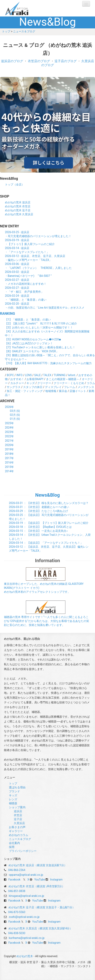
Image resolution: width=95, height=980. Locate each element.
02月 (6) (15, 415)
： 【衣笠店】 (49, 503)
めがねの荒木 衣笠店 (18, 206)
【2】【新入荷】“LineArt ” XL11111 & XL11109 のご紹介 (41, 323)
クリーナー (44, 383)
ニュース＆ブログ (24, 31)
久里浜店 (19, 823)
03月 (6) (15, 411)
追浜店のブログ (12, 61)
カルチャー (17, 383)
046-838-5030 (17, 933)
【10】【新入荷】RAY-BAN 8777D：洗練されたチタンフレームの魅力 (48, 363)
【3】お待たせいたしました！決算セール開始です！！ (39, 327)
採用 (12, 847)
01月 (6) (15, 419)
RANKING (8, 314)
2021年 (9, 441)
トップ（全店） (15, 184)
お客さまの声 (17, 827)
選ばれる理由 (17, 787)
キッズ (31, 383)
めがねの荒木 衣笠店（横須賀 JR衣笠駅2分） (36, 886)
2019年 (9, 449)
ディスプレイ (53, 387)
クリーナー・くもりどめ (69, 383)
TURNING (60, 375)
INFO (19, 375)
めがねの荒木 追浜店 (18, 202)
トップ (6, 31)
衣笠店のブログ (39, 61)
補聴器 (13, 803)
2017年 (9, 458)
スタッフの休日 (33, 387)
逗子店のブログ (66, 61)
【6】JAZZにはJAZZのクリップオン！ (29, 343)
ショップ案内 (17, 807)
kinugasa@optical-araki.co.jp (26, 896)
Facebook (14, 880)
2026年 (9, 407)
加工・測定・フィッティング (25, 391)
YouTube (40, 880)
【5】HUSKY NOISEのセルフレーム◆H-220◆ (33, 339)
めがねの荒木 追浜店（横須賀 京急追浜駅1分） (38, 865)
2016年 (9, 462)
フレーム (70, 387)
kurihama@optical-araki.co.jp (27, 938)
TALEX (47, 375)
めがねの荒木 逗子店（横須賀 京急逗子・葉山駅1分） (42, 907)
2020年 (9, 445)
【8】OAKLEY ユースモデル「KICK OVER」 (32, 351)
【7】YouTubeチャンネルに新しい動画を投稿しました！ (40, 347)
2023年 (9, 432)
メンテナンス (86, 387)
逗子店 (18, 819)
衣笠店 (18, 815)
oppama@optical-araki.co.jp (26, 875)
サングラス (14, 387)
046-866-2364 (17, 870)
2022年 (9, 436)
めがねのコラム (19, 835)
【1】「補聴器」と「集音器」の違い (28, 320)
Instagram (56, 880)
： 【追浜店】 (49, 523)
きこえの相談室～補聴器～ (63, 379)
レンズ (13, 799)
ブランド (14, 791)
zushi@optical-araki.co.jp (24, 917)
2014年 (9, 471)
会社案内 (14, 843)
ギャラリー (16, 831)
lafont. (72, 375)
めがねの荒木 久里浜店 (19, 214)
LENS (28, 375)
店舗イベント (78, 391)
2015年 (9, 467)
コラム (91, 383)
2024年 (9, 428)
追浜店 (18, 811)
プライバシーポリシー (23, 851)
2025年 (9, 423)
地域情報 (51, 391)
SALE (37, 375)
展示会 (63, 391)
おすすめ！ (17, 379)
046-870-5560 (17, 912)
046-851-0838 (17, 891)
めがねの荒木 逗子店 (18, 210)
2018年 (9, 454)
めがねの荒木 (25, 8)
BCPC (10, 375)
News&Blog (47, 495)
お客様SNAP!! (35, 379)
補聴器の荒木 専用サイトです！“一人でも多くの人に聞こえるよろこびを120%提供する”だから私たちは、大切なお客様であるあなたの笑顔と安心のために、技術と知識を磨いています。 (47, 621)
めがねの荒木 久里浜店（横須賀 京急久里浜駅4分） (40, 928)
